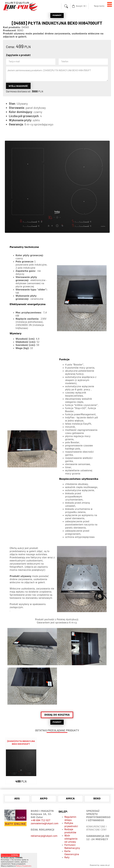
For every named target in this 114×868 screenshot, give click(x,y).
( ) (81, 6)
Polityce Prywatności (24, 866)
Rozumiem (10, 855)
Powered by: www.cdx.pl (100, 865)
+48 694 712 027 (41, 820)
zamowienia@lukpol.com (45, 824)
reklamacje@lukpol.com (44, 836)
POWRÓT (57, 15)
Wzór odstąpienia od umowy (71, 839)
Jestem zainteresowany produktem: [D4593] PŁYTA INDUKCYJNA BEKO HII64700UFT (57, 74)
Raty (67, 857)
